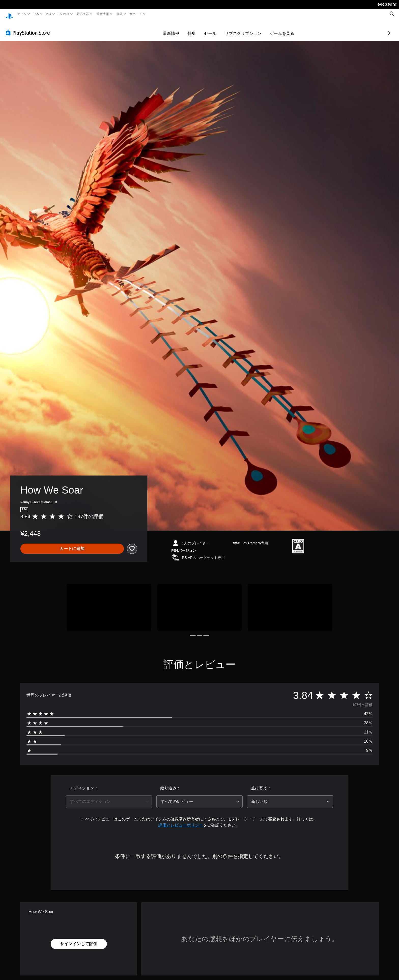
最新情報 (103, 14)
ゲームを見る (252, 28)
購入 (119, 14)
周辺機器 (83, 14)
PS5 (36, 14)
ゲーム (22, 14)
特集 (162, 28)
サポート (136, 14)
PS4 (49, 14)
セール (181, 28)
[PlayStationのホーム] (9, 14)
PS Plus (64, 14)
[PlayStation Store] (29, 28)
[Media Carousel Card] (109, 603)
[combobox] (109, 797)
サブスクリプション (213, 28)
